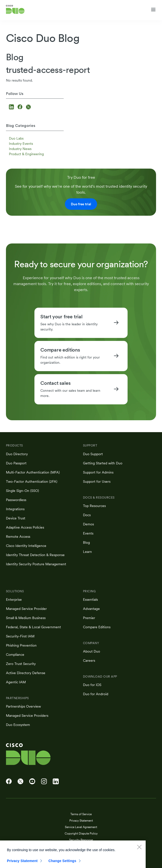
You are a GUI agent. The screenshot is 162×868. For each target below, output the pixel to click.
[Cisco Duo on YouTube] (32, 781)
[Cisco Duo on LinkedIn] (56, 781)
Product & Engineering (26, 154)
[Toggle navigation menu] (153, 10)
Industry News (20, 149)
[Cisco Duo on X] (20, 781)
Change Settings (62, 864)
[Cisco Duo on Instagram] (44, 781)
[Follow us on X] (28, 107)
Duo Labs (16, 138)
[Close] (139, 850)
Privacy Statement (22, 864)
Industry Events (21, 144)
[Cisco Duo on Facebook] (9, 781)
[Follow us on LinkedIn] (12, 107)
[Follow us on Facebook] (21, 107)
